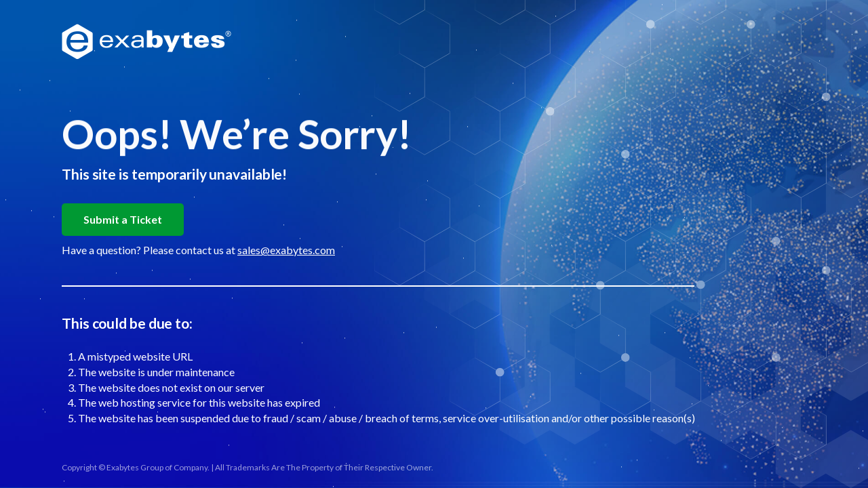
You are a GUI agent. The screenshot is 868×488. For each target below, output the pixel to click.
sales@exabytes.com (286, 250)
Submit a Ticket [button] (123, 219)
